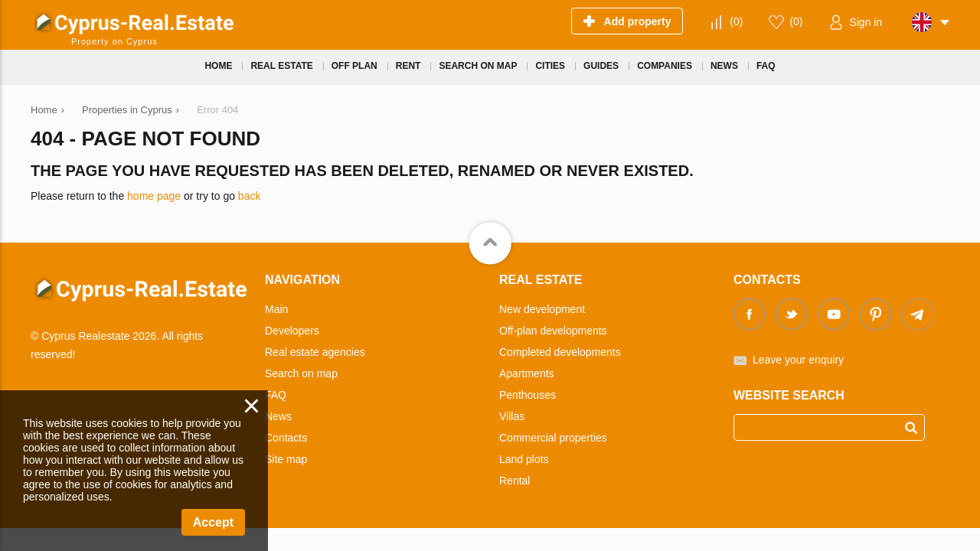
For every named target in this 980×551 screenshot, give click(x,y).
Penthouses (528, 395)
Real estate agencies (315, 352)
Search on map (301, 373)
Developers (292, 331)
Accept (213, 522)
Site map (286, 459)
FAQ (276, 395)
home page (154, 196)
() (736, 21)
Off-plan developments (553, 331)
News (278, 416)
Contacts (286, 438)
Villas (512, 416)
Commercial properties (553, 438)
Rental (514, 481)
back (250, 196)
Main (276, 309)
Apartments (527, 373)
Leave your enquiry (798, 360)
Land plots (524, 459)
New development (542, 309)
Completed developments (560, 352)
